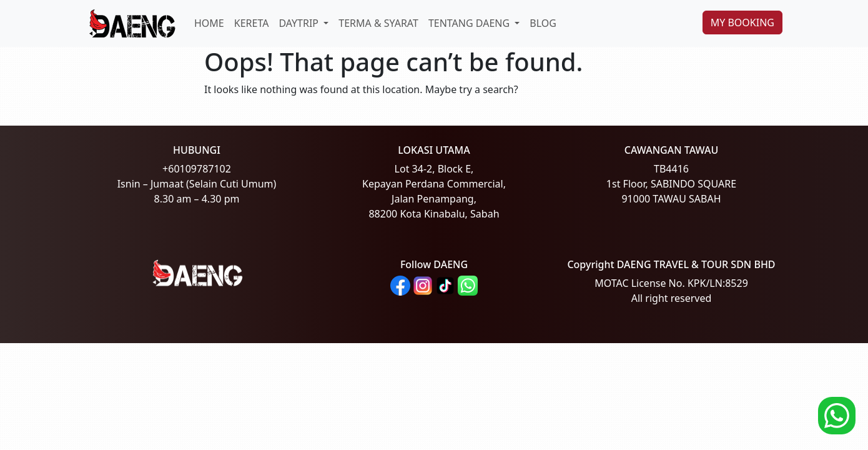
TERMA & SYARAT (378, 23)
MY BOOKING (742, 22)
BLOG (543, 23)
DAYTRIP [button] (300, 23)
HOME (209, 23)
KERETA (252, 23)
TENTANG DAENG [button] (470, 23)
